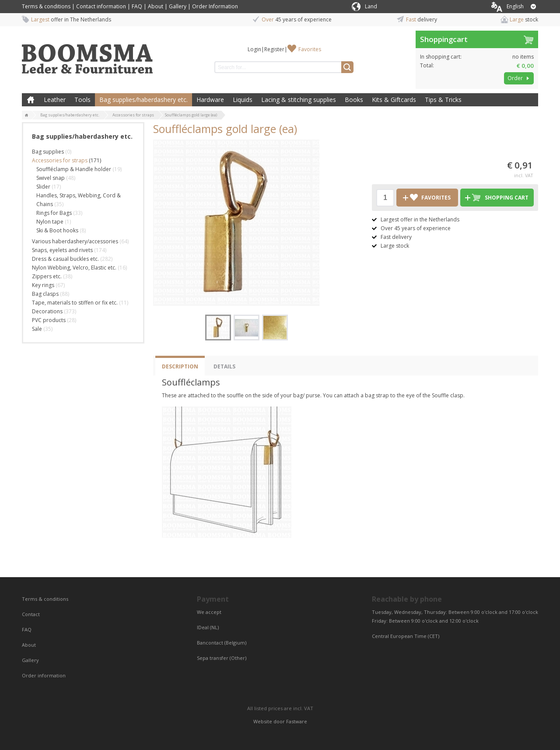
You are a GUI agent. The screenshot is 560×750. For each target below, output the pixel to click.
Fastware (297, 721)
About (156, 6)
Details (224, 366)
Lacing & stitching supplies (299, 100)
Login (254, 49)
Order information (44, 675)
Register (274, 49)
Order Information (215, 6)
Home (31, 100)
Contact (31, 614)
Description (180, 366)
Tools (82, 100)
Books (354, 100)
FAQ (137, 6)
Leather (55, 100)
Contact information (101, 6)
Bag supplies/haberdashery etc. (143, 100)
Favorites (310, 49)
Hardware (210, 100)
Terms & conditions (46, 6)
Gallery (178, 6)
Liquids (243, 100)
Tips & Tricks (443, 100)
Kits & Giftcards (394, 100)
